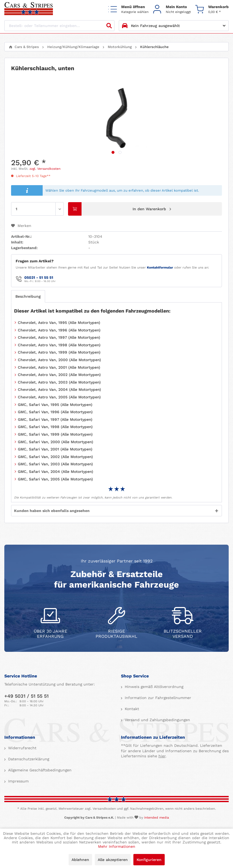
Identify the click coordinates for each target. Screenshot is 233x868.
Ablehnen (80, 860)
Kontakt (131, 709)
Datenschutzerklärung (28, 759)
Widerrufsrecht (22, 748)
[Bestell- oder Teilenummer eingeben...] (59, 26)
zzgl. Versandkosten (45, 169)
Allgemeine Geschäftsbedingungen (39, 770)
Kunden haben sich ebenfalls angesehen (52, 511)
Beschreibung (28, 296)
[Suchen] (109, 26)
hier (162, 756)
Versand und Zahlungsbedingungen (157, 720)
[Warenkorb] (212, 9)
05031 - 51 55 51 (39, 277)
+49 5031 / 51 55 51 (26, 696)
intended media (157, 818)
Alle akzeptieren (113, 860)
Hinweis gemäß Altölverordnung (153, 687)
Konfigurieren (149, 860)
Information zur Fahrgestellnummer (157, 698)
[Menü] (128, 9)
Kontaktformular (160, 267)
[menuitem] (128, 9)
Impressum (18, 781)
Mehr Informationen (117, 846)
